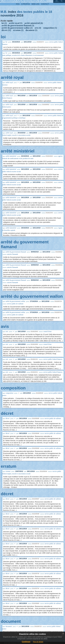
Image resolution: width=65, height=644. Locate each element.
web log (36, 4)
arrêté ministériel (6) (34, 23)
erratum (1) (18, 30)
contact (45, 4)
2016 (20, 15)
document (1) (31, 30)
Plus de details (38, 642)
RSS (18, 4)
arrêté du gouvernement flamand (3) (18, 25)
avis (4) (38, 28)
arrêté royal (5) (16, 23)
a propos (25, 4)
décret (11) (6, 30)
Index (12, 12)
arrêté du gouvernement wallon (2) (17, 28)
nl (62, 1)
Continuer (26, 642)
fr (57, 1)
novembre (8, 15)
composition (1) (50, 28)
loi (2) (4, 23)
